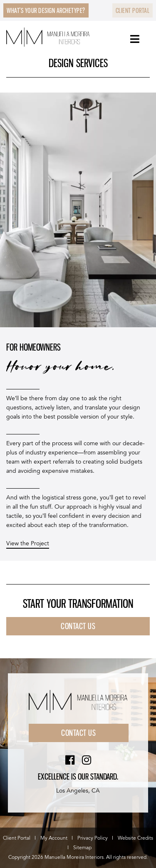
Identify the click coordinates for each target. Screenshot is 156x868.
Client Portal (133, 10)
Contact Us (78, 733)
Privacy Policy (93, 838)
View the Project (28, 543)
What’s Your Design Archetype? (46, 10)
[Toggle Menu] (135, 39)
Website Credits (135, 838)
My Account (54, 838)
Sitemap (82, 848)
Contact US (78, 626)
